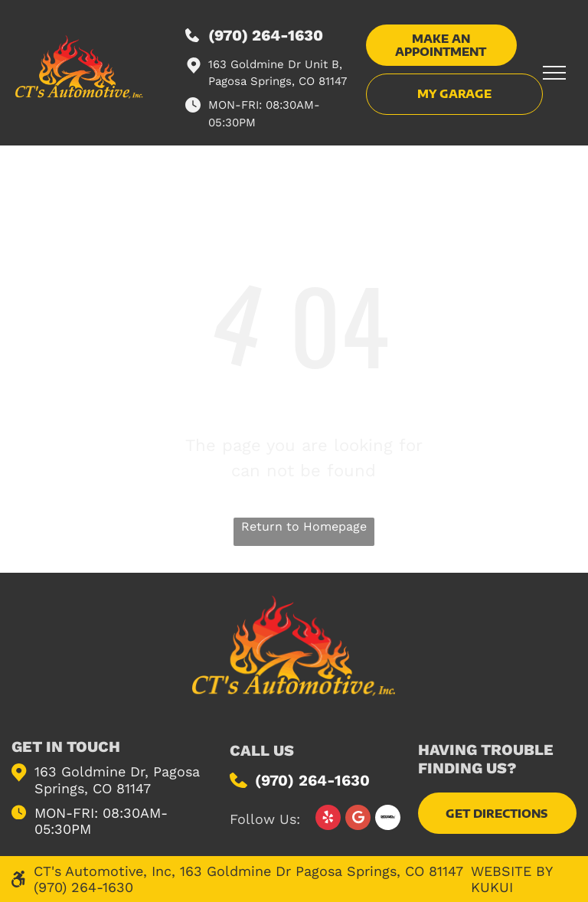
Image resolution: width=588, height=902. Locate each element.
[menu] (554, 73)
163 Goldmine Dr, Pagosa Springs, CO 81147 (117, 780)
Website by (511, 871)
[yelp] (328, 819)
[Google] (358, 819)
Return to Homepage (304, 526)
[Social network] (388, 819)
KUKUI (492, 887)
